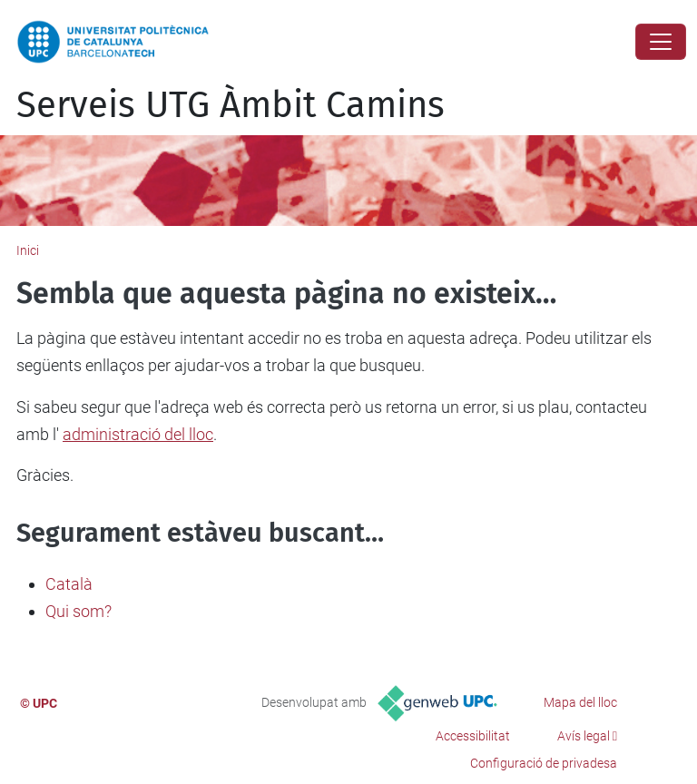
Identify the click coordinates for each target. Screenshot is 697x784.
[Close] (661, 42)
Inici (28, 250)
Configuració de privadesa (544, 763)
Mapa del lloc (580, 702)
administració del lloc (138, 434)
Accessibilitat (473, 736)
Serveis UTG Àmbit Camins (231, 105)
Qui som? (79, 611)
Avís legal (584, 736)
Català (69, 584)
